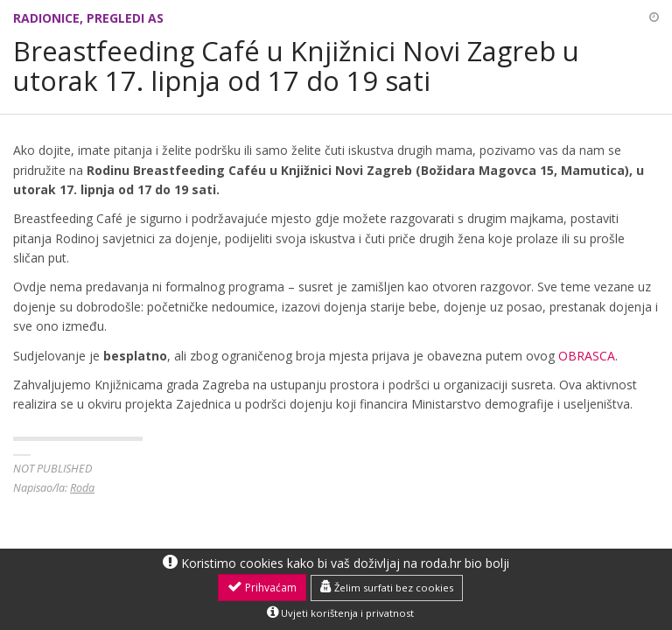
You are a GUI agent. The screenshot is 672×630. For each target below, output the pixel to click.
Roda (82, 488)
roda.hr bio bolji (465, 563)
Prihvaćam (262, 587)
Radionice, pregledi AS (88, 18)
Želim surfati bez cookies (387, 587)
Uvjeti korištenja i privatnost (340, 612)
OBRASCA (587, 356)
